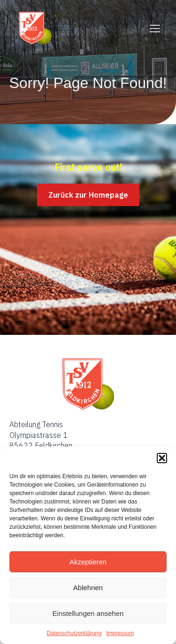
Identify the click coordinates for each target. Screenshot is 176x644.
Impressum (120, 633)
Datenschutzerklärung (74, 633)
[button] (162, 458)
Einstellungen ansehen (88, 613)
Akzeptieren (88, 562)
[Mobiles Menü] (155, 28)
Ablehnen (88, 588)
